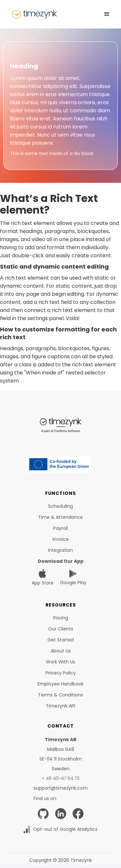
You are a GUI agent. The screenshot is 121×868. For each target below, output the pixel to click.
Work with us (60, 662)
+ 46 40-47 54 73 (60, 778)
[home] (35, 14)
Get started (61, 640)
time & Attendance (60, 517)
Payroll (60, 528)
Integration (60, 550)
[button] (107, 14)
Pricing (61, 618)
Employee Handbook (60, 684)
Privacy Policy (61, 673)
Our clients (61, 629)
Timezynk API (60, 706)
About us (61, 651)
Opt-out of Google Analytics (65, 829)
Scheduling (60, 506)
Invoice (61, 539)
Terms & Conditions (60, 695)
